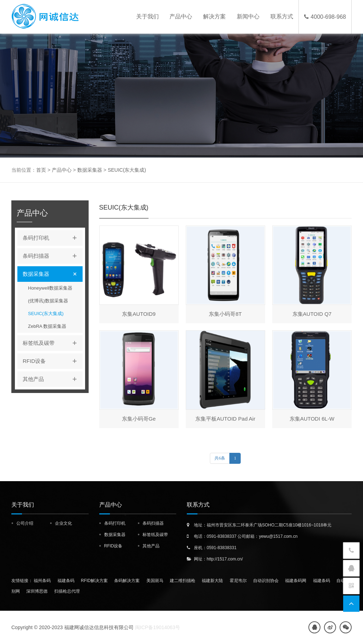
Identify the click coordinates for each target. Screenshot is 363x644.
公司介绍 (25, 523)
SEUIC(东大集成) (127, 170)
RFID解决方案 (94, 581)
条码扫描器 (53, 256)
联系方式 (282, 17)
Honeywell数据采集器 (50, 288)
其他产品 (53, 379)
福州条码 (42, 581)
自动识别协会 (266, 581)
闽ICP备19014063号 (158, 627)
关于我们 (147, 17)
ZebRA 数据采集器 (47, 326)
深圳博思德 (37, 591)
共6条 (220, 458)
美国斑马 (155, 581)
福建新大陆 (212, 581)
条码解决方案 (127, 581)
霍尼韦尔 (238, 581)
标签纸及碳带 (53, 343)
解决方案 (214, 17)
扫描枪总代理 (67, 591)
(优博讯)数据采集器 (48, 301)
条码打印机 (53, 238)
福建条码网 (296, 581)
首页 (41, 170)
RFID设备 (53, 361)
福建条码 (66, 581)
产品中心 (181, 17)
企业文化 (63, 523)
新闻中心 (248, 17)
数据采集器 (90, 170)
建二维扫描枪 (183, 581)
